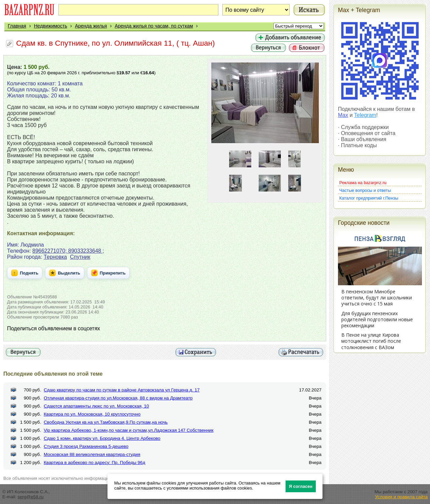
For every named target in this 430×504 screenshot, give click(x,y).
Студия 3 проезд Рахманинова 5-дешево (86, 446)
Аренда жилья (91, 26)
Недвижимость (51, 26)
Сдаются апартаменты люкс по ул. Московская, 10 (96, 406)
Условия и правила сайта (401, 497)
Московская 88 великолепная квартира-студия (92, 454)
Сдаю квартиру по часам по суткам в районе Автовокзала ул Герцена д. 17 (122, 390)
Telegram (365, 115)
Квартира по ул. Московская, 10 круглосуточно (92, 414)
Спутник (80, 257)
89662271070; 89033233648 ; (68, 251)
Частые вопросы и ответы (365, 190)
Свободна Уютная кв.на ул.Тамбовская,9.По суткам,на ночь (106, 422)
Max (343, 115)
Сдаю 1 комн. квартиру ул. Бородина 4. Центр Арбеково (102, 438)
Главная (17, 26)
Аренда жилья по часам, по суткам (154, 26)
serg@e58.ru (30, 497)
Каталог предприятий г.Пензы (369, 198)
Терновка (55, 257)
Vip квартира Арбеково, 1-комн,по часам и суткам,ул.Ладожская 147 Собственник (128, 430)
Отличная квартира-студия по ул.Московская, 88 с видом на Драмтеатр (118, 398)
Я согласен (301, 486)
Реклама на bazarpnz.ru (363, 183)
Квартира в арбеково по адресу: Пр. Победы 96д (94, 463)
